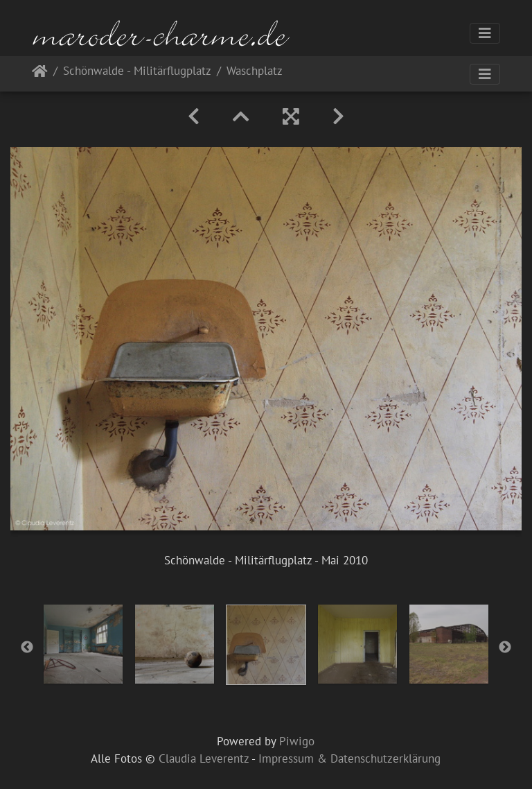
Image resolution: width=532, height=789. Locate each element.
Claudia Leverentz (204, 758)
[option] (83, 644)
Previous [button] (27, 648)
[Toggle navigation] (485, 33)
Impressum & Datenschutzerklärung (349, 758)
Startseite (40, 74)
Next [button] (505, 648)
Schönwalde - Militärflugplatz (137, 72)
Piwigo (297, 741)
